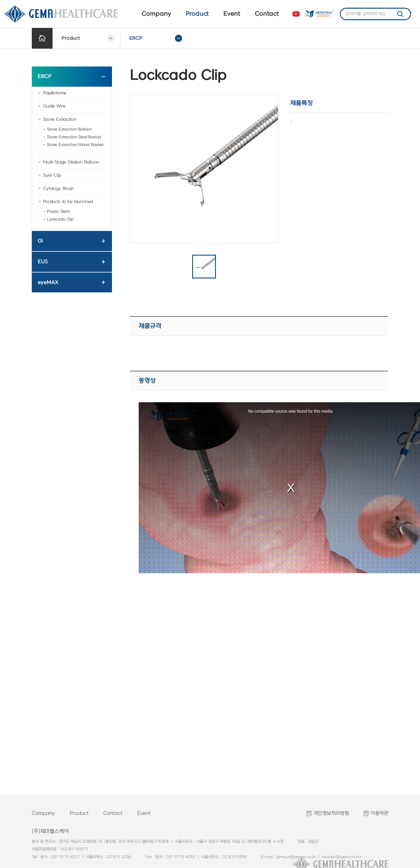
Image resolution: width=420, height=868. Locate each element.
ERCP (45, 76)
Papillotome (55, 93)
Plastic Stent (58, 212)
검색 (400, 14)
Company (156, 14)
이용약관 (379, 813)
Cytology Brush (59, 189)
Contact (267, 14)
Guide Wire (54, 106)
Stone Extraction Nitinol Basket (75, 145)
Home (42, 38)
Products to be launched (68, 202)
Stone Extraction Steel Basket (74, 137)
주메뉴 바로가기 (0, 0)
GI (40, 241)
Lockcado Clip (60, 219)
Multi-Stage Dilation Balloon (71, 162)
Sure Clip (52, 175)
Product (197, 14)
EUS (43, 262)
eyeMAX (48, 282)
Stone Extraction (60, 119)
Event (232, 14)
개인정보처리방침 (331, 813)
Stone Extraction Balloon (70, 129)
